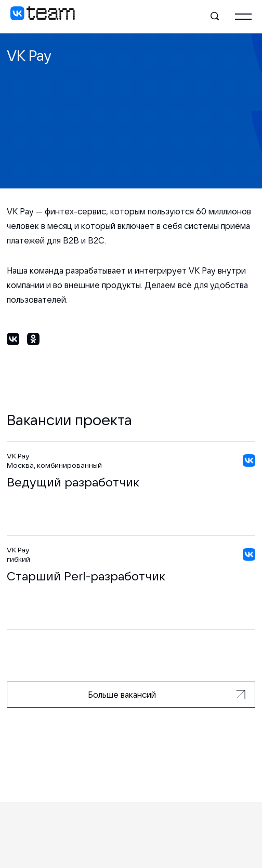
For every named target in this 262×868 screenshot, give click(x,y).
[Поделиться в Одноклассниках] (33, 341)
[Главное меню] (243, 17)
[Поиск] (215, 17)
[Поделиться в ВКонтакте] (13, 341)
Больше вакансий (167, 695)
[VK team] (43, 17)
